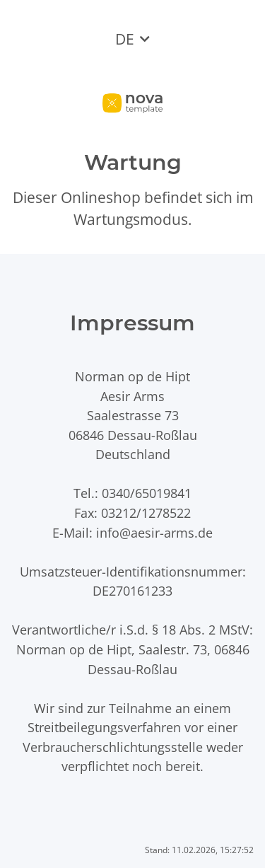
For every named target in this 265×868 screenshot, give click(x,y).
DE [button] (125, 39)
